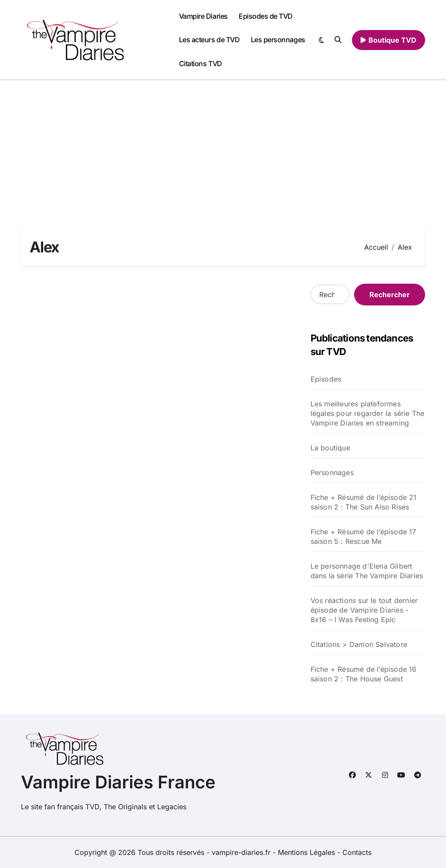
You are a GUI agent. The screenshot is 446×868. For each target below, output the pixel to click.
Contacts (357, 852)
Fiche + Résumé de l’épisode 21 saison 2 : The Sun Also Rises (364, 502)
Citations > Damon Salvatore (359, 644)
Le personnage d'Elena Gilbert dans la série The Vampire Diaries (367, 571)
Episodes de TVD (266, 16)
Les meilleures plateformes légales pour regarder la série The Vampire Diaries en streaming (368, 413)
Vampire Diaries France (118, 782)
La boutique (330, 448)
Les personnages (278, 40)
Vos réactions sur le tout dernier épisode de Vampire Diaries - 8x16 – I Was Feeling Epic (364, 610)
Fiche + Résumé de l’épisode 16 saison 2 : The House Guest (364, 674)
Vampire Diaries (203, 16)
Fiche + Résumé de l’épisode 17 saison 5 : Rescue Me (363, 536)
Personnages (332, 473)
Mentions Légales (307, 852)
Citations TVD (201, 64)
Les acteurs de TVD (209, 40)
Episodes (326, 379)
